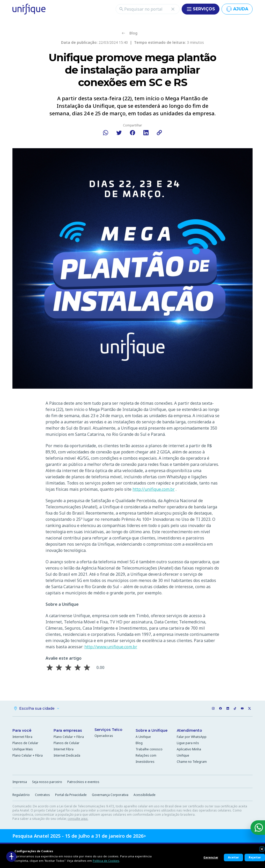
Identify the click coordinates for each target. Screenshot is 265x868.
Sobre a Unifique (152, 730)
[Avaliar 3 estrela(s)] (68, 667)
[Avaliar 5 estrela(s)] (87, 667)
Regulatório (21, 795)
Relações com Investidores (146, 759)
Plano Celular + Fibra (28, 755)
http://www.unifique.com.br (111, 647)
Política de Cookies (106, 861)
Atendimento (189, 730)
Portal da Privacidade (71, 795)
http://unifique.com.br (154, 489)
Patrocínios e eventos (83, 782)
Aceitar (233, 857)
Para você (22, 730)
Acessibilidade (145, 795)
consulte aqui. (78, 819)
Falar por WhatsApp (192, 737)
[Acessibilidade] (11, 857)
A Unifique (143, 737)
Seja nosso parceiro (47, 782)
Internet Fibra (22, 737)
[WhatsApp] (258, 828)
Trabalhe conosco (149, 749)
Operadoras (104, 736)
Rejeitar (255, 857)
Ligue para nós (188, 743)
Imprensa (20, 782)
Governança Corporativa (110, 795)
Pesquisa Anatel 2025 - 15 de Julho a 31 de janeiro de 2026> (79, 836)
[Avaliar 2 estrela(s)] (59, 667)
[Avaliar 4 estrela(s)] (78, 667)
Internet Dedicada (67, 755)
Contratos (42, 795)
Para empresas (68, 730)
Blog (139, 743)
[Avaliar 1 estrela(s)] (50, 667)
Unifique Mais (23, 749)
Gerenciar (211, 857)
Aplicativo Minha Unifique (189, 752)
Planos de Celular (25, 743)
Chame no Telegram (192, 762)
